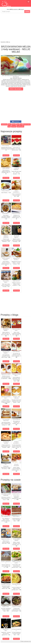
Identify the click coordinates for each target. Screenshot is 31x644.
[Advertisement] (15, 27)
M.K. (30, 641)
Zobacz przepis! (6, 155)
